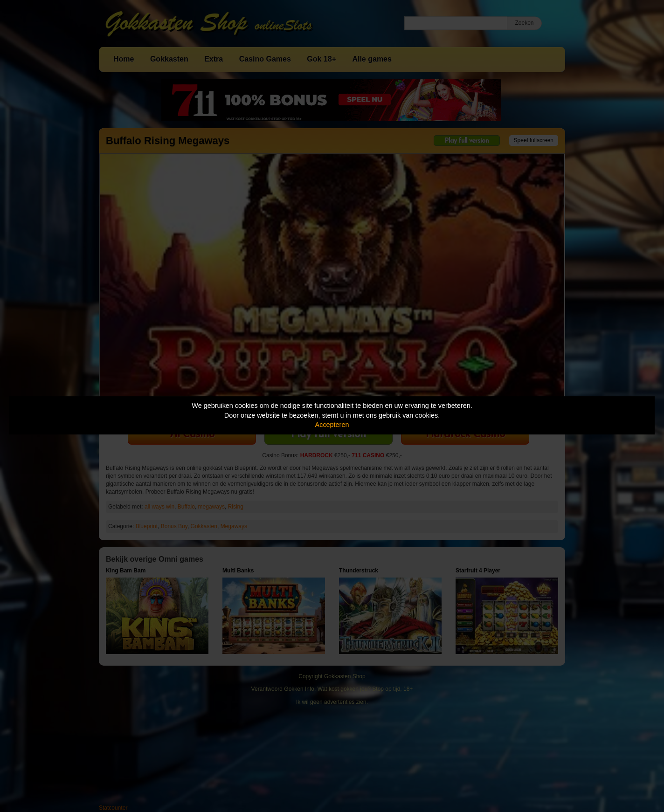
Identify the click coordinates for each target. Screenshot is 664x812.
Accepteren (332, 425)
